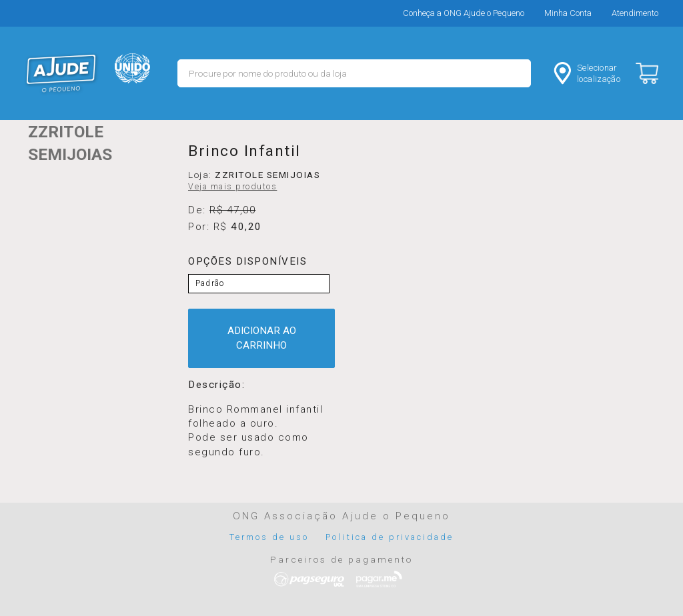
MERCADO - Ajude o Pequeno (61, 73)
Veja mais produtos (232, 187)
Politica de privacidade (390, 537)
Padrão (210, 283)
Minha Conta (568, 13)
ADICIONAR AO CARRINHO (262, 338)
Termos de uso (269, 537)
